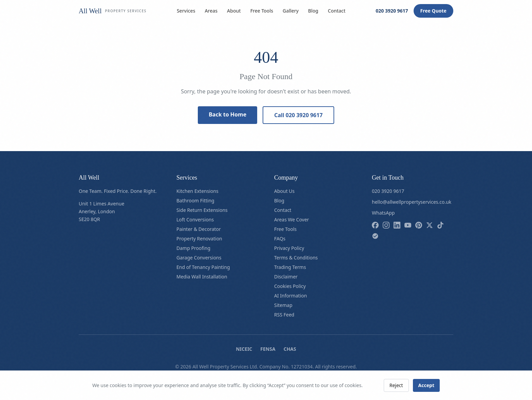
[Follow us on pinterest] (419, 225)
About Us (284, 191)
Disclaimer (286, 277)
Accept (426, 385)
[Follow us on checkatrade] (375, 236)
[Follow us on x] (430, 225)
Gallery (291, 11)
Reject (396, 385)
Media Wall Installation (202, 277)
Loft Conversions (195, 220)
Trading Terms (290, 267)
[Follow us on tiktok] (440, 225)
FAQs (280, 239)
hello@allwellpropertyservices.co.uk (412, 202)
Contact (337, 11)
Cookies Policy (290, 286)
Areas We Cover (292, 220)
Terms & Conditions (296, 258)
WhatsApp (383, 213)
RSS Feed (284, 315)
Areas (211, 11)
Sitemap (283, 305)
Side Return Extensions (202, 210)
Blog (313, 11)
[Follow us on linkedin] (397, 225)
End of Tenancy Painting (203, 267)
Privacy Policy (289, 248)
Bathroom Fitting (195, 201)
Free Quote (433, 11)
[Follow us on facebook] (375, 225)
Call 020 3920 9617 (298, 115)
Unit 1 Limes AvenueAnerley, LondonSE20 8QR (101, 211)
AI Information (291, 296)
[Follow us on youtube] (408, 225)
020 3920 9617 (392, 11)
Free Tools (262, 11)
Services (186, 11)
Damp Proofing (193, 248)
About (234, 11)
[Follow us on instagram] (386, 225)
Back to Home (227, 114)
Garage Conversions (199, 258)
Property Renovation (199, 239)
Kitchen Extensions (197, 191)
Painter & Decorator (199, 229)
